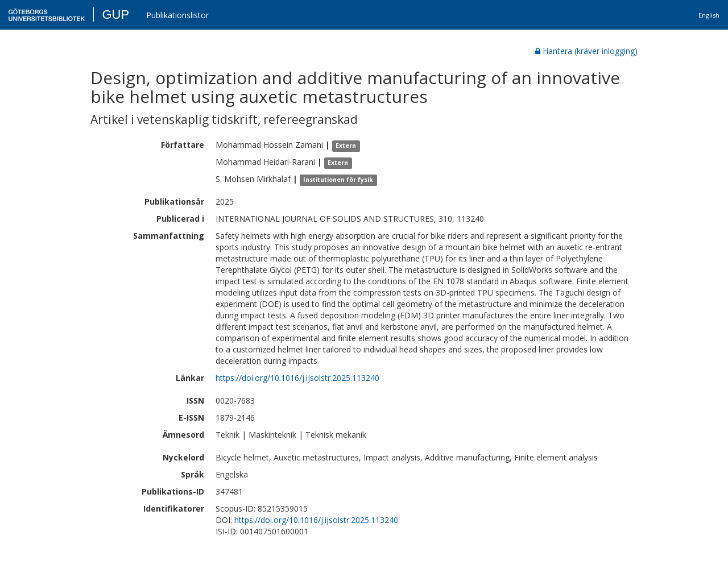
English (709, 15)
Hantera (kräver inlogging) (586, 51)
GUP (115, 14)
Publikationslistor (177, 15)
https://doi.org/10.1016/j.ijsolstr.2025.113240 (297, 378)
